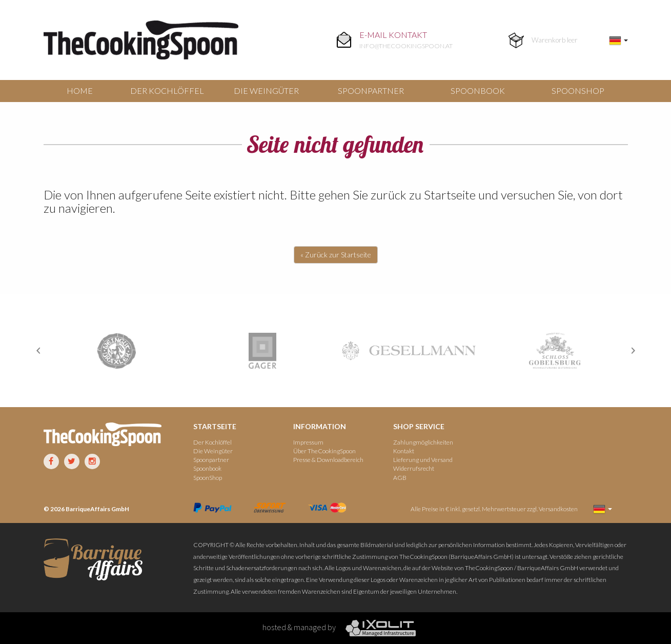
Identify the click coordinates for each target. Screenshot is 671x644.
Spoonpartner (371, 90)
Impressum (308, 442)
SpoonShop (578, 90)
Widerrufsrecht (414, 468)
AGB (400, 478)
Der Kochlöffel (167, 90)
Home (80, 90)
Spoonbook (478, 90)
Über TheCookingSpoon (324, 451)
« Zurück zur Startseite (336, 255)
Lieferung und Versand (423, 460)
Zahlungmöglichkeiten (423, 442)
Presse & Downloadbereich (328, 460)
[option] (117, 351)
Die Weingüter (266, 90)
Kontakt (404, 451)
